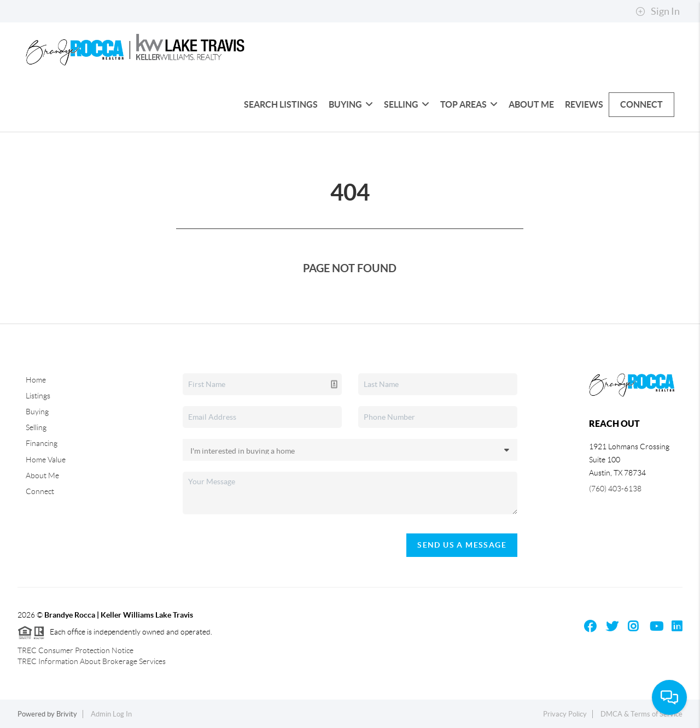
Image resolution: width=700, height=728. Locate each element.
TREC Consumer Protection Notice (75, 650)
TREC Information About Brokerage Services (92, 661)
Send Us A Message (462, 545)
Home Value (46, 460)
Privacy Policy (565, 714)
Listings (38, 396)
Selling (407, 104)
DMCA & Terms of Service (641, 714)
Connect (641, 104)
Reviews (584, 104)
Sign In (658, 11)
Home (36, 380)
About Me (531, 104)
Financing (42, 443)
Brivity (67, 714)
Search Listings (281, 104)
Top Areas (469, 104)
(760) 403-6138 (615, 489)
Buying (351, 104)
